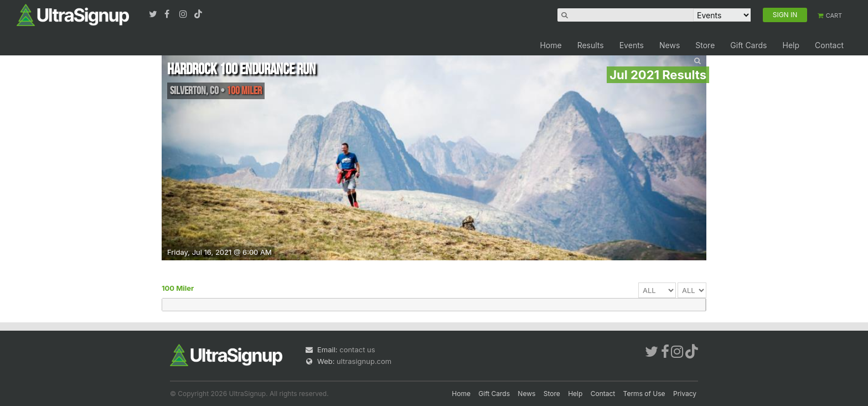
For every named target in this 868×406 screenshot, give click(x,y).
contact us (357, 350)
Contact (829, 45)
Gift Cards (748, 45)
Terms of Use (644, 394)
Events (632, 45)
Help (791, 45)
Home (551, 45)
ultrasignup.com (364, 361)
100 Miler (178, 288)
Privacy (685, 394)
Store (705, 45)
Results (591, 45)
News (670, 45)
